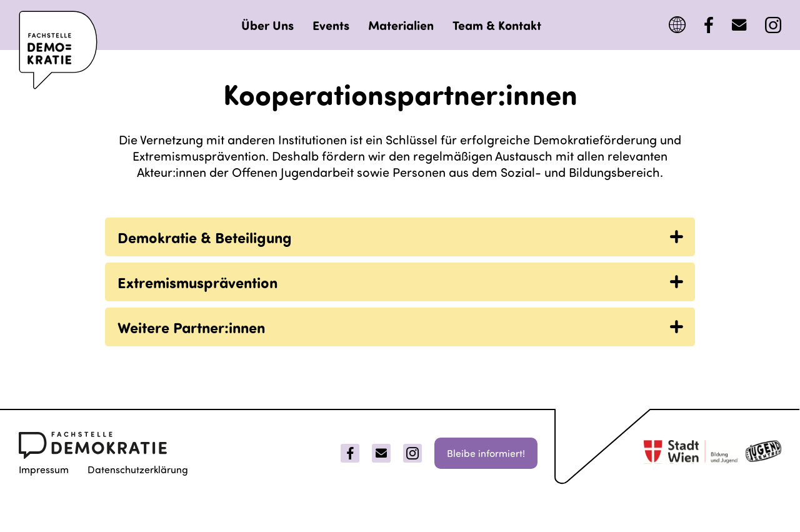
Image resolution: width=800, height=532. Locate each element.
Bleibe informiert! (486, 453)
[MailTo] (739, 25)
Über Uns (267, 25)
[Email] (381, 453)
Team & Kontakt (497, 25)
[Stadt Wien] (691, 454)
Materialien (401, 25)
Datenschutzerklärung (138, 469)
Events (331, 25)
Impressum (44, 469)
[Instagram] (773, 25)
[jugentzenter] (763, 454)
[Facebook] (709, 25)
